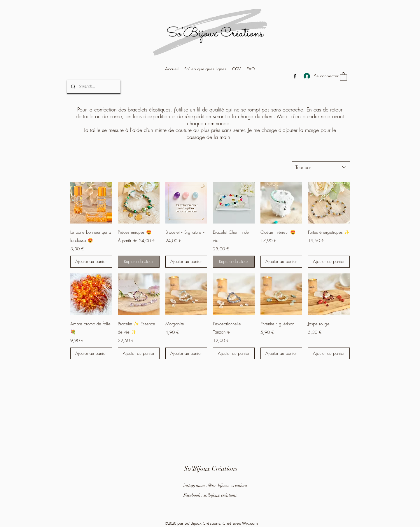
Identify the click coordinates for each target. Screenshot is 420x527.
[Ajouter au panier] (91, 262)
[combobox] (321, 167)
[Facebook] (295, 76)
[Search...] (93, 87)
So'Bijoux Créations (211, 468)
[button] (343, 76)
